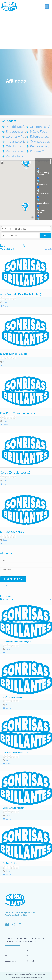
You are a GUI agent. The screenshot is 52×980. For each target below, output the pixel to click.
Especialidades (11, 961)
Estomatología (43, 192)
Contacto (30, 956)
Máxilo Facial (41, 211)
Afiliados (9, 956)
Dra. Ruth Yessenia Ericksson (19, 413)
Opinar (4, 302)
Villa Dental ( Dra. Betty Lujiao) (21, 294)
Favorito (4, 306)
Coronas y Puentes (43, 173)
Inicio (7, 951)
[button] (25, 207)
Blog (28, 951)
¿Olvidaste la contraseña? (9, 586)
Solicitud (30, 961)
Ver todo (48, 249)
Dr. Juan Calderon (12, 532)
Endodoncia (42, 182)
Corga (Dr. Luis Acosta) (15, 472)
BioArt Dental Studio (14, 354)
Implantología (43, 201)
